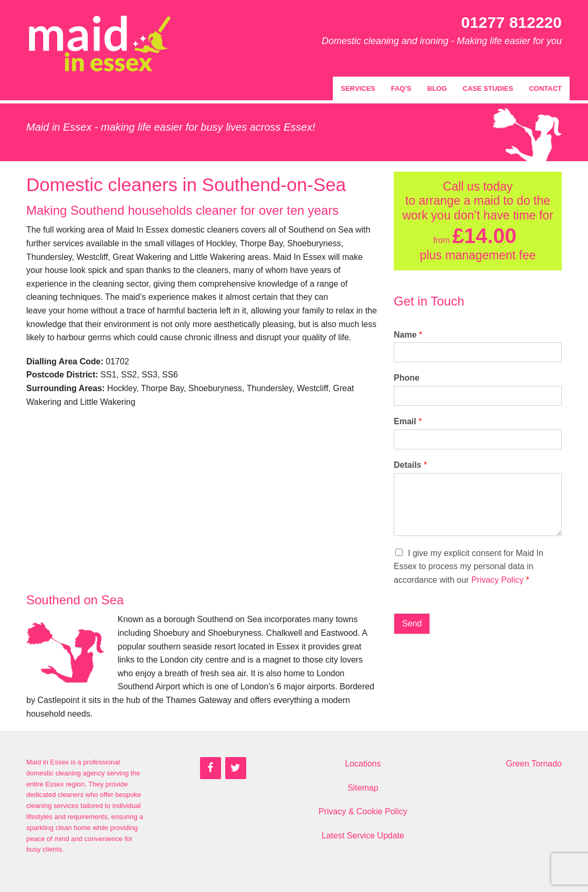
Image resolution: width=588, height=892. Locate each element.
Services (358, 88)
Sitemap (363, 788)
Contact (545, 88)
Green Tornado (534, 764)
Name (408, 335)
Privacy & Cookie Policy (363, 811)
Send (412, 623)
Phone (407, 378)
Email (408, 421)
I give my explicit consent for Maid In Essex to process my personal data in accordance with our (469, 566)
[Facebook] (211, 768)
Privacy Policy (498, 580)
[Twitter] (236, 768)
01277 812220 (511, 22)
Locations (363, 764)
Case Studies (488, 88)
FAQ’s (401, 88)
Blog (437, 88)
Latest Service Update (363, 836)
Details (410, 465)
